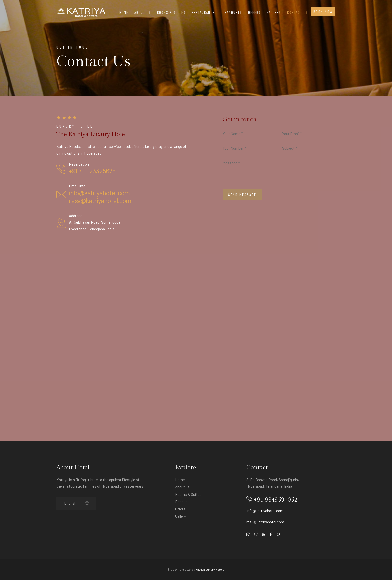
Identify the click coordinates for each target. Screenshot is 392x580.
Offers (180, 509)
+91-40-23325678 (92, 171)
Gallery (274, 12)
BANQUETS (233, 12)
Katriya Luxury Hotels (210, 569)
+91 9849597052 (276, 500)
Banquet (182, 502)
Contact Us (298, 12)
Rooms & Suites (188, 494)
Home (124, 12)
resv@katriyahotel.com (100, 200)
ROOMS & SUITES (171, 12)
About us (182, 487)
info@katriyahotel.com (99, 193)
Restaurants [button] (205, 12)
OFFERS (254, 12)
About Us (143, 12)
